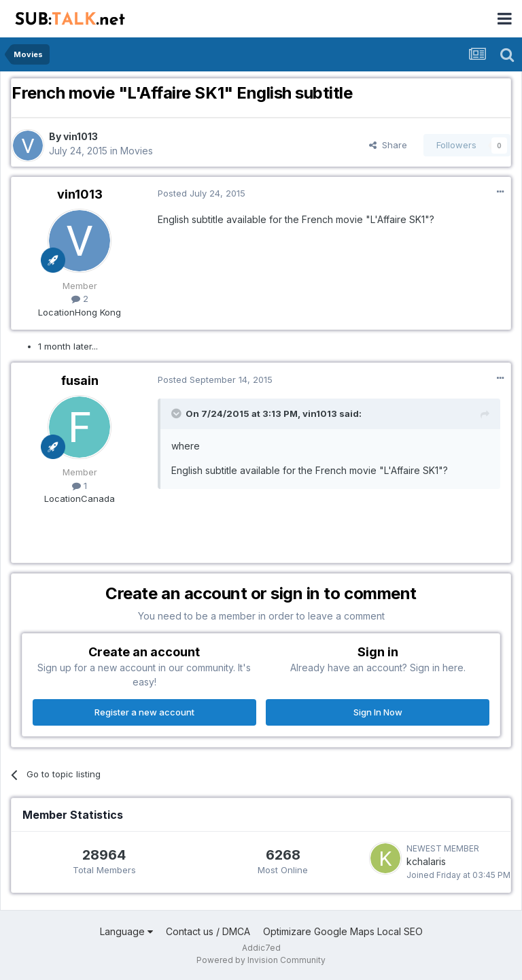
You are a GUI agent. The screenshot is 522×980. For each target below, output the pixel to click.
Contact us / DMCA (208, 931)
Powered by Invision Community (261, 960)
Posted (202, 193)
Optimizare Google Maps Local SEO (343, 931)
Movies (137, 151)
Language (126, 931)
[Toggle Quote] (177, 413)
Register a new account (144, 712)
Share (388, 145)
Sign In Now (378, 712)
